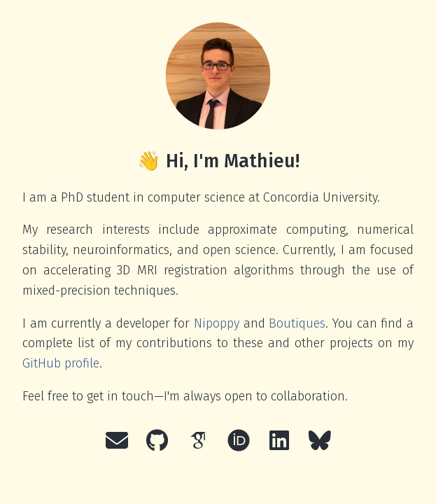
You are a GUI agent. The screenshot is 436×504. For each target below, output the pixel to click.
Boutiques (297, 323)
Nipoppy (217, 323)
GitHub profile (61, 363)
